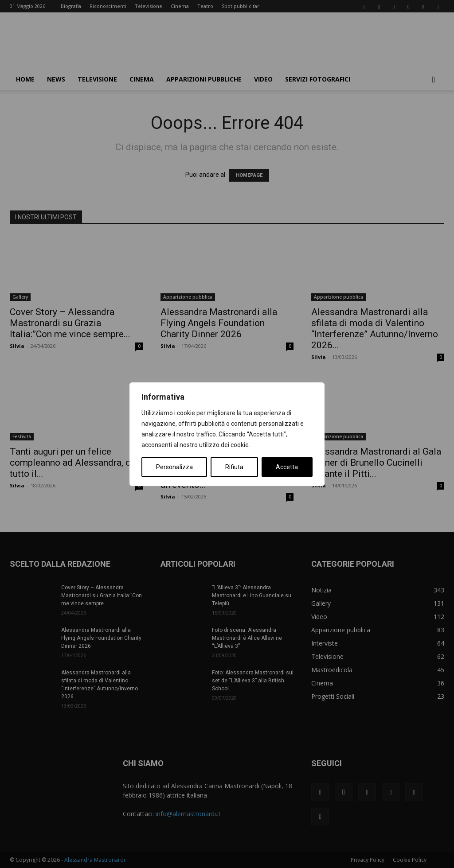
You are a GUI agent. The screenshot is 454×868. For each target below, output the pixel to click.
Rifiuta (234, 467)
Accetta (287, 467)
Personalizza (174, 467)
